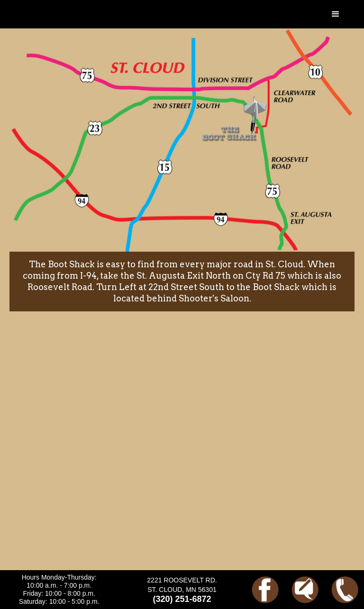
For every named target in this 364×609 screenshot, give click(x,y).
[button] (336, 14)
